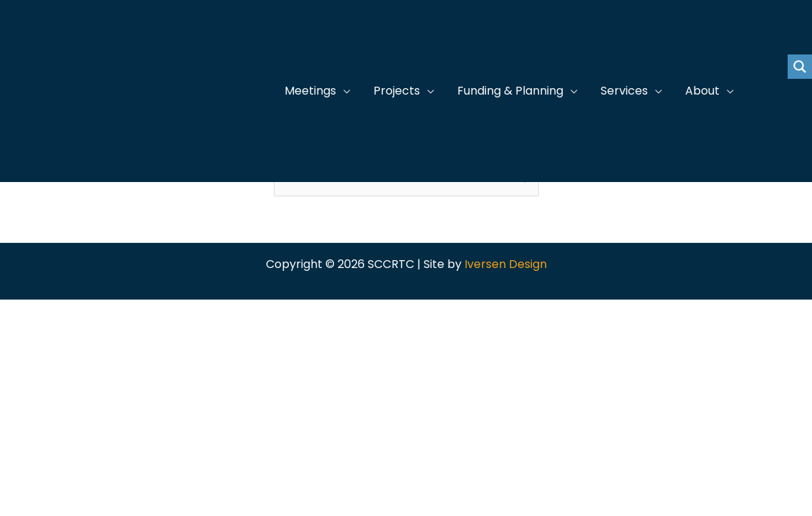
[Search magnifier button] (800, 67)
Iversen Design (506, 264)
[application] (343, 91)
